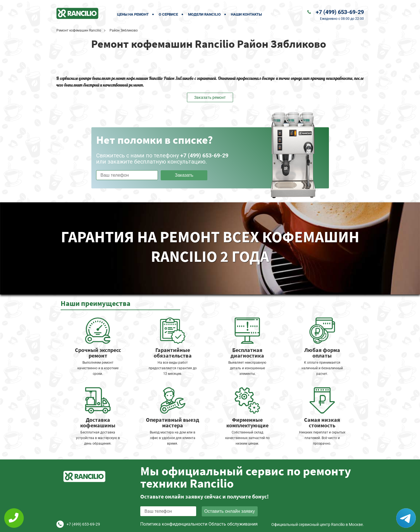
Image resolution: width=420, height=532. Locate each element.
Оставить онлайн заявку (230, 511)
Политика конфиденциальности (174, 524)
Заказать (184, 175)
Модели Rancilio (204, 14)
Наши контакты (246, 14)
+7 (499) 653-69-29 (340, 12)
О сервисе (168, 14)
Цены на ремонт (133, 14)
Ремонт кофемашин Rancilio (79, 30)
